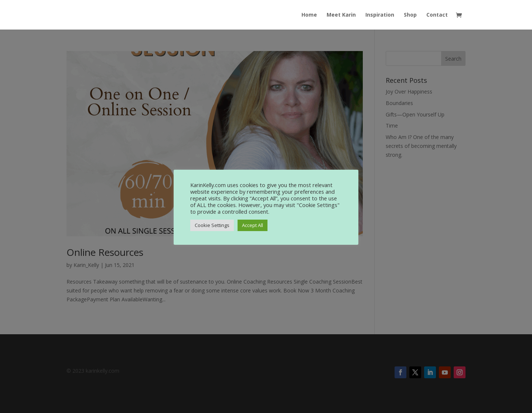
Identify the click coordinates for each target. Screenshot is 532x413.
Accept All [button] (253, 225)
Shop (410, 15)
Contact (437, 15)
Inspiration (380, 15)
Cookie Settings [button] (212, 225)
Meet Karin (341, 15)
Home (309, 15)
